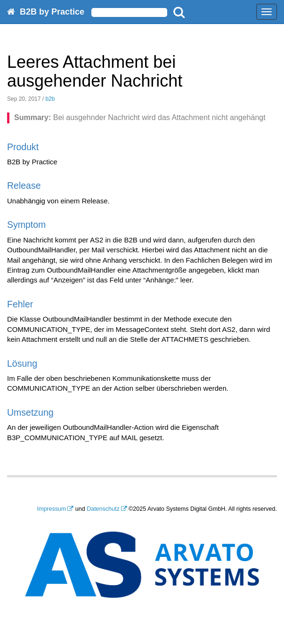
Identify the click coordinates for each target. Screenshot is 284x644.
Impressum (52, 509)
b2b (50, 99)
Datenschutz (103, 509)
